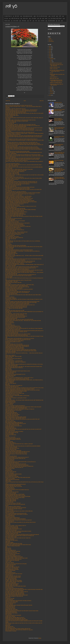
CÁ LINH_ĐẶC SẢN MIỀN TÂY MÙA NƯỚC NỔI (14, 596)
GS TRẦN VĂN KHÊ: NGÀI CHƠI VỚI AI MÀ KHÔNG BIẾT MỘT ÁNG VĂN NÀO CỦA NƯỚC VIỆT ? (23, 429)
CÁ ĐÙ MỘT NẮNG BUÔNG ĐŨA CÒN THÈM (14, 544)
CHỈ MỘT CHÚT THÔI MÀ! (10, 616)
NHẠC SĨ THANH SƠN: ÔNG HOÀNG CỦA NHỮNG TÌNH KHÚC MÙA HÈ (19, 105)
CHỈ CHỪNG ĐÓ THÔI (9, 373)
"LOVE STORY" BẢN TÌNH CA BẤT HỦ (12, 164)
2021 (50, 48)
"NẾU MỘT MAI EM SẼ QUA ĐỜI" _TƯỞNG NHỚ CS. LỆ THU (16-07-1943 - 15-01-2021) (22, 147)
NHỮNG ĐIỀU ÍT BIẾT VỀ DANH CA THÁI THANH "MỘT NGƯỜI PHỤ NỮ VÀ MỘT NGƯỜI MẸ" (23, 158)
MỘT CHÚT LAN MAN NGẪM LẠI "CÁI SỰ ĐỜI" (14, 557)
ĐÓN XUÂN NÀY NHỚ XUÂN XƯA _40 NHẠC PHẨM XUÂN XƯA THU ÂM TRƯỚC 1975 (21, 142)
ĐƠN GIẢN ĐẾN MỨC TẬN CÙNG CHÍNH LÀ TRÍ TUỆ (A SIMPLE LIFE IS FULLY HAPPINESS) (23, 241)
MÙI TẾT (7, 506)
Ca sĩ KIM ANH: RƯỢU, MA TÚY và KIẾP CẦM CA (14, 341)
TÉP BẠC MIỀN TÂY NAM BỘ (11, 631)
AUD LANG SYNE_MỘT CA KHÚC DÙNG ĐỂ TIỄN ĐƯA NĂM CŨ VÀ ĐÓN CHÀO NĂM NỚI (22, 535)
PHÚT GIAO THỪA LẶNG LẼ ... (11, 383)
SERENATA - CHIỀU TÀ (10, 363)
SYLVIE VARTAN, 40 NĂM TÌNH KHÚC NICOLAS (14, 588)
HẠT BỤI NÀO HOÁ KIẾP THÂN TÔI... (12, 463)
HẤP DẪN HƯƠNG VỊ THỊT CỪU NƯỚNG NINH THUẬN (16, 586)
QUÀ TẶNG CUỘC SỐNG (56, 18)
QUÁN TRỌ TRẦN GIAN (10, 460)
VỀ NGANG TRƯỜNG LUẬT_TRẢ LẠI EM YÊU (14, 344)
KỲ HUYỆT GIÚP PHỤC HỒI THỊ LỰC (12, 448)
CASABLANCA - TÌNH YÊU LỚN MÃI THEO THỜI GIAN (15, 109)
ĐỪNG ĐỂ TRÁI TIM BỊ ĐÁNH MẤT (12, 528)
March (51, 90)
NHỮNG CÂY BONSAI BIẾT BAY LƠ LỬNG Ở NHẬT (15, 494)
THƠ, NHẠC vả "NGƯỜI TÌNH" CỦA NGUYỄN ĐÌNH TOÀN (16, 408)
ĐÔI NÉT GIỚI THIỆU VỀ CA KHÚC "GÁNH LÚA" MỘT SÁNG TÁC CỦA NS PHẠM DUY (21, 183)
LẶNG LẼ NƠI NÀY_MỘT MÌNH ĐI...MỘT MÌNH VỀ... (15, 367)
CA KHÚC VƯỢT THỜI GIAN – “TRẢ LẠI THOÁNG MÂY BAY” (17, 232)
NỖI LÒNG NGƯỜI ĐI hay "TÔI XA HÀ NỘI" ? (14, 410)
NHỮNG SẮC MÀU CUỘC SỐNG (11, 610)
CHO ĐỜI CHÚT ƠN (9, 405)
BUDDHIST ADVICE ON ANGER (11, 447)
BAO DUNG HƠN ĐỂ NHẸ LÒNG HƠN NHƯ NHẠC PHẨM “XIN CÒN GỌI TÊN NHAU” (21, 111)
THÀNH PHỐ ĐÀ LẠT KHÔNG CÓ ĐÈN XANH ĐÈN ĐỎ (15, 519)
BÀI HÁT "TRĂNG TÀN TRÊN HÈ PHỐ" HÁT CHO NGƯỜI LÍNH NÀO (18, 340)
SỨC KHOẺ (16, 21)
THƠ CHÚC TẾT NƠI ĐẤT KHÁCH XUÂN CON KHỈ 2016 (16, 508)
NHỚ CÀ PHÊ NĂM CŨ (10, 521)
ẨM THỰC (17, 16)
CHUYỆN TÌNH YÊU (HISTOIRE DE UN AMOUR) (14, 224)
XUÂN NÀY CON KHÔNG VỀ (11, 122)
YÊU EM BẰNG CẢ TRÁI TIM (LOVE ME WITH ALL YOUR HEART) (18, 223)
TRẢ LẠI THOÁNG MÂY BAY (11, 603)
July (51, 60)
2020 (50, 49)
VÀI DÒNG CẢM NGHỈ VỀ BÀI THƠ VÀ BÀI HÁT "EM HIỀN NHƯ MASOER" (19, 289)
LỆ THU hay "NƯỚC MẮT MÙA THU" (12, 387)
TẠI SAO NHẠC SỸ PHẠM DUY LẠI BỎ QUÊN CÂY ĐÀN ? (16, 398)
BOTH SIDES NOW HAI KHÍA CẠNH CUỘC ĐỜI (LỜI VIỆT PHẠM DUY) (18, 200)
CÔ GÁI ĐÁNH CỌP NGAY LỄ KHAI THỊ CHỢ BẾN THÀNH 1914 (17, 490)
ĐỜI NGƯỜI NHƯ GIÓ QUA (10, 401)
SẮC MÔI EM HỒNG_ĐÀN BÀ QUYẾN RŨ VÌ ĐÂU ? (15, 349)
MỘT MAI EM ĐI (8, 324)
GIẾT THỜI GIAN (8, 614)
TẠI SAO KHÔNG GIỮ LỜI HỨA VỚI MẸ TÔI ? (14, 392)
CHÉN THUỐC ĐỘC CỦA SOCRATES (12, 480)
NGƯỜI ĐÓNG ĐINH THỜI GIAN (11, 253)
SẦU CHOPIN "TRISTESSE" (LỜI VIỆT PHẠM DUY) (15, 172)
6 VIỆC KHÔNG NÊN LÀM (10, 606)
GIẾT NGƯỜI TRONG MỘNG (11, 252)
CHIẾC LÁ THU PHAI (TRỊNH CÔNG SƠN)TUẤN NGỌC (16, 214)
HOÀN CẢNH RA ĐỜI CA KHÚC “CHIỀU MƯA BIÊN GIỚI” (16, 170)
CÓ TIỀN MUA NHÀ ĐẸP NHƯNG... (12, 540)
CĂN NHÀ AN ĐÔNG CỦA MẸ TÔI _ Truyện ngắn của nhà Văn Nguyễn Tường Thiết (20, 125)
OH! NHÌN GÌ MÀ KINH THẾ (10, 565)
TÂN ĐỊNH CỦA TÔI (58, 103)
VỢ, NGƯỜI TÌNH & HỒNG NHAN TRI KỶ (13, 556)
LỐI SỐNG (34, 18)
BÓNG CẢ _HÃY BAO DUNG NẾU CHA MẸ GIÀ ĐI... (15, 213)
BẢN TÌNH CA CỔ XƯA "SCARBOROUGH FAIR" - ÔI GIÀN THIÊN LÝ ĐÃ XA (19, 378)
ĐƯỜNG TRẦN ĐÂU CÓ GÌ (10, 402)
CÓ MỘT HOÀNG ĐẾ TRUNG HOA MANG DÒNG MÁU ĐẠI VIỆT (17, 345)
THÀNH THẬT (8, 525)
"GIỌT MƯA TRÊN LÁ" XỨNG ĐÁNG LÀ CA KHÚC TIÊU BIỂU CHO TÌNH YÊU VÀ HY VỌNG (22, 148)
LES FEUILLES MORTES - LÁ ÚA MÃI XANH (14, 195)
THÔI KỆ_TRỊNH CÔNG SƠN (11, 428)
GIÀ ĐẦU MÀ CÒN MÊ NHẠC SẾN (12, 333)
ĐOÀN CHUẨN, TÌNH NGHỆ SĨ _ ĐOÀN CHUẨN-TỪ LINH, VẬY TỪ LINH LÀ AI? (20, 194)
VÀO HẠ (51, 73)
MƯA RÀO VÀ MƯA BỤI (10, 512)
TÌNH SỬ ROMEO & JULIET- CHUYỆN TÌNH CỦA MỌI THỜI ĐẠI (17, 379)
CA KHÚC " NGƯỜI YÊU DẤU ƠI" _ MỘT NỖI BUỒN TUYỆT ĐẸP (17, 287)
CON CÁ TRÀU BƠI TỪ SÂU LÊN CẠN (12, 554)
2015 (50, 56)
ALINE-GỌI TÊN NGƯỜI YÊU (11, 372)
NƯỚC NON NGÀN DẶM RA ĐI (11, 413)
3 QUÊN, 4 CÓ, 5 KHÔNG (10, 479)
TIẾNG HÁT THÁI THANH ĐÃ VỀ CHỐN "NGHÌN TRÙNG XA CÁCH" (18, 371)
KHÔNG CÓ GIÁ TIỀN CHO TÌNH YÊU (12, 567)
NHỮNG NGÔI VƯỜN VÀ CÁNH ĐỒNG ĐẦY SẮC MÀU (15, 619)
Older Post (41, 101)
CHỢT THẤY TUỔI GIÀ (10, 420)
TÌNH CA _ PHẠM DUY (10, 404)
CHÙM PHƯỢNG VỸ (54, 77)
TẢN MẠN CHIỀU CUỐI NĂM (11, 501)
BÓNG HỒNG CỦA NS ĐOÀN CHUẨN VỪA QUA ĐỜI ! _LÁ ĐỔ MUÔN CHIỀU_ (20, 285)
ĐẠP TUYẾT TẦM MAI (9, 510)
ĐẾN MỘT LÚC (8, 284)
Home (25, 101)
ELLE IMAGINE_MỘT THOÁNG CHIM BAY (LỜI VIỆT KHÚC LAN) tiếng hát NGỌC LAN (21, 182)
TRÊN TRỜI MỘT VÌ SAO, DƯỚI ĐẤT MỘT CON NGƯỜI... (16, 464)
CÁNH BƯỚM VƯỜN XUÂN (10, 375)
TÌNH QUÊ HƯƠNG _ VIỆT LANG (12, 281)
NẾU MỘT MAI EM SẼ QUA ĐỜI (11, 318)
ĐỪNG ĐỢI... (8, 240)
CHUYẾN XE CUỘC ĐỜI (10, 231)
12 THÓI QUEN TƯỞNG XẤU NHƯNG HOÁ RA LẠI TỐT (16, 424)
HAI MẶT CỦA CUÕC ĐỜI (10, 430)
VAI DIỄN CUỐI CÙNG (9, 566)
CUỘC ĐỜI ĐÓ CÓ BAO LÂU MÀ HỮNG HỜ (13, 359)
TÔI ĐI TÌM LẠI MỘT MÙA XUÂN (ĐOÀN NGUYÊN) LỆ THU (16, 306)
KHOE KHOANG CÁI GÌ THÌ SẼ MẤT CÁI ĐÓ (14, 529)
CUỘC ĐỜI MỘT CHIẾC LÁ (10, 443)
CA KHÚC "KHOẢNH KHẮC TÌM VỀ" (12, 116)
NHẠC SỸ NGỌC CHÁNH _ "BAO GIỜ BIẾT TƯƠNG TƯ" (16, 418)
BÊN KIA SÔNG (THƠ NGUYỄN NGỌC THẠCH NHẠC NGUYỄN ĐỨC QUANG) (20, 201)
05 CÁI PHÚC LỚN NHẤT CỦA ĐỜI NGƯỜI (13, 451)
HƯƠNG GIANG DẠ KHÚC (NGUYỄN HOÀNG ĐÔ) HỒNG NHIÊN (17, 151)
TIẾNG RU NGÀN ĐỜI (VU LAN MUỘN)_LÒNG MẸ (15, 211)
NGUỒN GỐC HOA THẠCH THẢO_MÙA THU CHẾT (15, 311)
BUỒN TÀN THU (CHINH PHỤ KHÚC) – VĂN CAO (15, 263)
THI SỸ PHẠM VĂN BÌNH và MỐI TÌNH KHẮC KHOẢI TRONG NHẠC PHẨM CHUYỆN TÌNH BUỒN (23, 407)
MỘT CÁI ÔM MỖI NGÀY (10, 516)
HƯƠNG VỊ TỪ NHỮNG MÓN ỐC (56, 83)
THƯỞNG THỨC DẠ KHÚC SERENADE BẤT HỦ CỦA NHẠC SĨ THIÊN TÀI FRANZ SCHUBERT (23, 193)
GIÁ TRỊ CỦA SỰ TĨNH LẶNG (11, 435)
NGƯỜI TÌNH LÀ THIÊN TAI (10, 355)
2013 (50, 95)
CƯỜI (60, 16)
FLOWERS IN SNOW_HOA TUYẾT (12, 534)
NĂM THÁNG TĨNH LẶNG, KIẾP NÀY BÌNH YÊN (14, 238)
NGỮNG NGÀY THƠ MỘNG (10, 352)
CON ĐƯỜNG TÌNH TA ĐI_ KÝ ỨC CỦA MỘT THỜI (15, 393)
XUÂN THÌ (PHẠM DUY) (10, 181)
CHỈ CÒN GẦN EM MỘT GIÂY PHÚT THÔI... (13, 327)
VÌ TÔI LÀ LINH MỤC (9, 117)
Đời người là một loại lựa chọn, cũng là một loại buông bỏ (16, 484)
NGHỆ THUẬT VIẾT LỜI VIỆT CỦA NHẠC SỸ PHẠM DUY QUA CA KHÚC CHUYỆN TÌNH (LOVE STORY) (24, 388)
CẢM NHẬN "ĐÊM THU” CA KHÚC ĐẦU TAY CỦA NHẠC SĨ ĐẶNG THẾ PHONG (20, 187)
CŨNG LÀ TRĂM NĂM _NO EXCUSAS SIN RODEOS (15, 225)
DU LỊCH (6, 18)
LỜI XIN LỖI (8, 455)
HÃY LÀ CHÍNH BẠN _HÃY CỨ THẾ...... (13, 237)
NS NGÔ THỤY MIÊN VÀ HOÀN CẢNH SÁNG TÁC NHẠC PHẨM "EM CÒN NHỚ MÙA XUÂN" (22, 302)
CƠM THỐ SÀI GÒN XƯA (10, 489)
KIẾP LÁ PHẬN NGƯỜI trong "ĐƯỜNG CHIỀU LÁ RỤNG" (16, 417)
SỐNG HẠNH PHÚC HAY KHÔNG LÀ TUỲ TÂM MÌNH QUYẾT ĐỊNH (18, 497)
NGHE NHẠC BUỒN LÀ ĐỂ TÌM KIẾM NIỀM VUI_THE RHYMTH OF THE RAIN (20, 339)
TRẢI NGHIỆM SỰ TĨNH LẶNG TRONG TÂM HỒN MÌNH (16, 246)
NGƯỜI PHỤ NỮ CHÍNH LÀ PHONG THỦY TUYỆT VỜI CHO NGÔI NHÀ (19, 520)
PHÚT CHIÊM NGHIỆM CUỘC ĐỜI (12, 433)
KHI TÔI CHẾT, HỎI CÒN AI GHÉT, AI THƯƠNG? (14, 432)
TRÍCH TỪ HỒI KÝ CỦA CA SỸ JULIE (12, 395)
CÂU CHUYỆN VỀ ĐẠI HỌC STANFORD (13, 551)
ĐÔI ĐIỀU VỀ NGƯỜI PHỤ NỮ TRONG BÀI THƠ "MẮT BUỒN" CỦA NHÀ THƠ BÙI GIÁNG (22, 611)
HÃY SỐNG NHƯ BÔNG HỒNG (11, 290)
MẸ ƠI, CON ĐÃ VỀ (9, 360)
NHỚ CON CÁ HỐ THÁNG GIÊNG (12, 602)
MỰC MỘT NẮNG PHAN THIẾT (11, 579)
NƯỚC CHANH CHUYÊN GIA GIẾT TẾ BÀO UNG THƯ (15, 458)
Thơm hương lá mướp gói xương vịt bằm (13, 546)
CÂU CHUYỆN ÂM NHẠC (42, 16)
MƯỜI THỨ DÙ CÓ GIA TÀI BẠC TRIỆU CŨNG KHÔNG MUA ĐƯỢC (18, 477)
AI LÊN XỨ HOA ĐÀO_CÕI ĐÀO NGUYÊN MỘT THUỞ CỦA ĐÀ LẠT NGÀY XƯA (20, 305)
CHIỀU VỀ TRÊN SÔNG (10, 411)
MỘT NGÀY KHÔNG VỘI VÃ (11, 550)
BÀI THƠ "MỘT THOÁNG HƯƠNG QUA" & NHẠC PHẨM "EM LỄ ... (57, 71)
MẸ (40, 18)
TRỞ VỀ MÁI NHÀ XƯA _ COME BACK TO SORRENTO (16, 362)
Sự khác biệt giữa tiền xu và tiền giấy (12, 569)
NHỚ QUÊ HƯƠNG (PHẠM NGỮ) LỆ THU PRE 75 (15, 204)
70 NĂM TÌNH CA (8, 16)
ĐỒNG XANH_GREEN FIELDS (11, 207)
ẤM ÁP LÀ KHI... (8, 548)
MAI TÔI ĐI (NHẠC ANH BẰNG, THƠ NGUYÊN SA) (15, 230)
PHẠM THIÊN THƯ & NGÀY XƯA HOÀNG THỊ (14, 386)
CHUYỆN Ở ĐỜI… (9, 470)
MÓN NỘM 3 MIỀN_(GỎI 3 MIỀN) (12, 585)
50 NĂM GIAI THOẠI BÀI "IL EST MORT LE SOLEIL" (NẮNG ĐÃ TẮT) (18, 197)
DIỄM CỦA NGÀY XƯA (10, 377)
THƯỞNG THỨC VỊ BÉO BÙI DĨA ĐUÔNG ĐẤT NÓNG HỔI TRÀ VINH (18, 545)
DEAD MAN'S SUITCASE (10, 517)
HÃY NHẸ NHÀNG (9, 491)
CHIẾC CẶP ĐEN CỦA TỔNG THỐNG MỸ (13, 507)
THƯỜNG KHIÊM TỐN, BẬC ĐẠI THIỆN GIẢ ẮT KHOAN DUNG (17, 465)
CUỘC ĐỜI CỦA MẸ (9, 442)
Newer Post (8, 101)
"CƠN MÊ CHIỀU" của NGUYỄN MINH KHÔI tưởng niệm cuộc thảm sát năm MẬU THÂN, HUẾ (22, 419)
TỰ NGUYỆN (8, 523)
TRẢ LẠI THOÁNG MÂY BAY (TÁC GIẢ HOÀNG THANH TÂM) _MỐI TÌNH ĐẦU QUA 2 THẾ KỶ (23, 144)
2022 (50, 46)
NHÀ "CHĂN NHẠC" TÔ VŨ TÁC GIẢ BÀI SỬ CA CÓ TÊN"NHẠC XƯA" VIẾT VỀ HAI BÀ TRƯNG (23, 155)
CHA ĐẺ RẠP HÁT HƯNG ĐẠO (11, 530)
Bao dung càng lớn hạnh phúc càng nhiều (13, 438)
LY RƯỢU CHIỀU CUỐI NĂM (11, 500)
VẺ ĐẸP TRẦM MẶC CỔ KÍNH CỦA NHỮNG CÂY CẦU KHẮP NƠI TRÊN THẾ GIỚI (20, 522)
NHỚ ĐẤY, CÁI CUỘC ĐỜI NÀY (11, 456)
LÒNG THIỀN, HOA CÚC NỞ (11, 239)
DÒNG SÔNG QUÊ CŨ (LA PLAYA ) (12, 179)
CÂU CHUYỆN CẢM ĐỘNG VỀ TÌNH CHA (13, 439)
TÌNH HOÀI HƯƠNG (9, 397)
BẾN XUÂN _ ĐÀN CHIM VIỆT (11, 186)
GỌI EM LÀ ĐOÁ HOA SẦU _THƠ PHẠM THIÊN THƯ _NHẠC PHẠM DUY (19, 262)
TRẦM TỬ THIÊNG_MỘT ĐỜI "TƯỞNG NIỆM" (14, 582)
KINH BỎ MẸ (8, 343)
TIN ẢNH (43, 21)
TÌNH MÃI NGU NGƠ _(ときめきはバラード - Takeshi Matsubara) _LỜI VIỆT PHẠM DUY (21, 110)
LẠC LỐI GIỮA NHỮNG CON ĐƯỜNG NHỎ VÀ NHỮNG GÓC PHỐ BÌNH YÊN (20, 536)
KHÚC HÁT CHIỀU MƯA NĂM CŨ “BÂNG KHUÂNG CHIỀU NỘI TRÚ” (18, 629)
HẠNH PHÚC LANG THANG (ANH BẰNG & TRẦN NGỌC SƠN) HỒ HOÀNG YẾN (20, 261)
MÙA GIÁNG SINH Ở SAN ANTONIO (12, 584)
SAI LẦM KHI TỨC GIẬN (10, 599)
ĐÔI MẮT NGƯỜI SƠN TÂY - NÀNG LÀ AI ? (13, 229)
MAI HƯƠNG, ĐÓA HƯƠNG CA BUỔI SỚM (13, 185)
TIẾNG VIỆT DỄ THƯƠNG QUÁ (11, 612)
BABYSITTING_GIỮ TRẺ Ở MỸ (11, 553)
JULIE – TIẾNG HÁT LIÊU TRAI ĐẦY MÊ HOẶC (14, 308)
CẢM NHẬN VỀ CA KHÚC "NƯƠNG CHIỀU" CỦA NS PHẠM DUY (17, 346)
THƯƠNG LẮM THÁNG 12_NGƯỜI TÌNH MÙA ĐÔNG (15, 317)
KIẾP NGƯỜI (8, 440)
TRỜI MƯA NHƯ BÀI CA (10, 461)
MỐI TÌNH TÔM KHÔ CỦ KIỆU (11, 449)
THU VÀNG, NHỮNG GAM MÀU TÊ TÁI (13, 326)
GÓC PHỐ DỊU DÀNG (9, 587)
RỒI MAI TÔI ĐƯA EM (9, 322)
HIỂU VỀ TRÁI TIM (15, 18)
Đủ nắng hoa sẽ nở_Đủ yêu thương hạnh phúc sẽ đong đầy (16, 564)
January (52, 93)
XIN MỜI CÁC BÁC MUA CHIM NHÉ (12, 492)
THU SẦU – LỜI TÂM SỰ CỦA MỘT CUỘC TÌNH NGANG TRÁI (17, 203)
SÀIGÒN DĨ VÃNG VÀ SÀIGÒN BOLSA (13, 518)
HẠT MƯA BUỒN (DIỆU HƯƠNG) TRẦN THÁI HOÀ (15, 233)
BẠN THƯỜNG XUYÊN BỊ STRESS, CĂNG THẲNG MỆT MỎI (17, 286)
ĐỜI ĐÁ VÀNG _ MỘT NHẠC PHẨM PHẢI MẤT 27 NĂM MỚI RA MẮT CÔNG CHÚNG (21, 351)
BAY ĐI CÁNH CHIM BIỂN (10, 220)
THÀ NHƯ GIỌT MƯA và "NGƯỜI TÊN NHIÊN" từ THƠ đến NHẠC (17, 396)
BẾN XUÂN (7, 385)
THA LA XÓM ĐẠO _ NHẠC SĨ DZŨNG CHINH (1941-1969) (16, 314)
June (51, 62)
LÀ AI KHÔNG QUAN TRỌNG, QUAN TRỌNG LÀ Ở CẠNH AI (17, 514)
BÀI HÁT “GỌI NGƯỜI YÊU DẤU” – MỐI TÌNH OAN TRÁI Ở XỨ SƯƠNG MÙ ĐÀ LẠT (21, 268)
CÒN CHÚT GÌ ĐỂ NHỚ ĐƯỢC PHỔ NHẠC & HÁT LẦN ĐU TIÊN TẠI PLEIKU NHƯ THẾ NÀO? (23, 390)
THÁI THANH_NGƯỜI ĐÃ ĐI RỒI (11, 365)
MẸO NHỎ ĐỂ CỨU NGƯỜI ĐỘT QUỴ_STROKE (59, 110)
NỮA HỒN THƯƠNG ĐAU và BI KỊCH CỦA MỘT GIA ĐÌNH (16, 391)
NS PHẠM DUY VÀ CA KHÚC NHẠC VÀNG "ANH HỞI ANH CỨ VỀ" (18, 291)
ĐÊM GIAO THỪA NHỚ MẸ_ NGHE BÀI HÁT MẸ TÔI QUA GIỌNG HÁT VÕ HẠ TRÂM (21, 303)
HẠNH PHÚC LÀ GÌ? (9, 242)
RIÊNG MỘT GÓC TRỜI (54, 79)
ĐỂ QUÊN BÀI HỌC (9, 471)
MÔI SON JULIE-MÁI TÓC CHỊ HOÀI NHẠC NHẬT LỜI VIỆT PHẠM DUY (19, 276)
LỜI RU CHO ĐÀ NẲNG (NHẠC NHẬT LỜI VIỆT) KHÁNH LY (16, 212)
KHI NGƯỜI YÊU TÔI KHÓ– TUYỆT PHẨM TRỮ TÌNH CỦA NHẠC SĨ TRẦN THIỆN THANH (22, 267)
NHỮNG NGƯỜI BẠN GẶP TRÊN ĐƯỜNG (13, 485)
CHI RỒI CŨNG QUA (9, 600)
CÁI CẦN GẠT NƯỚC (9, 249)
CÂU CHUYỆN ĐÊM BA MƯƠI (11, 475)
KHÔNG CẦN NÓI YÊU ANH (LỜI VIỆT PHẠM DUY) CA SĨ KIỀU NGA (18, 226)
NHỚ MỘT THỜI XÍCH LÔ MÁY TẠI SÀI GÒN (14, 486)
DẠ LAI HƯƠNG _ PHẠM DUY (11, 298)
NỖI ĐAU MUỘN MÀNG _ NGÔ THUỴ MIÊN (13, 356)
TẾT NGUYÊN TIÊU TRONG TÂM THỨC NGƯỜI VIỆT (15, 504)
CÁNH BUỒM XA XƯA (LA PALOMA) (12, 222)
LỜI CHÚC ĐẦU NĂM (9, 502)
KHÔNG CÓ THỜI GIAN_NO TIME (12, 527)
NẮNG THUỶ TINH (9, 358)
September (52, 59)
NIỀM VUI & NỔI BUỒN (10, 539)
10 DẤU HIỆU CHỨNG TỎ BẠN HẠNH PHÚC (14, 426)
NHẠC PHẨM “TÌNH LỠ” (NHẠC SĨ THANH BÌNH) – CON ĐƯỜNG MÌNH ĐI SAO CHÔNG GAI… (23, 251)
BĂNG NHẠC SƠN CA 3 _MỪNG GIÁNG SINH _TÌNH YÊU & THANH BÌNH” (19, 169)
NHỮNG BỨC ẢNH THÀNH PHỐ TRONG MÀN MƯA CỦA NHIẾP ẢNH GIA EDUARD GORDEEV (23, 446)
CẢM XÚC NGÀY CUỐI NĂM (11, 493)
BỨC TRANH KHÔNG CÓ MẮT (11, 537)
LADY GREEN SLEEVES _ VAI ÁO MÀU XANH (14, 361)
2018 (50, 51)
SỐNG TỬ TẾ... (8, 243)
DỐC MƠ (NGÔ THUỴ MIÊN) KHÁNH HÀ (13, 228)
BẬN (6, 547)
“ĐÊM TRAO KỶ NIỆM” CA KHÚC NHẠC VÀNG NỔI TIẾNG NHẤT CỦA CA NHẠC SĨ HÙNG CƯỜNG (24, 178)
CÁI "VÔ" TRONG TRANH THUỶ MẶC (12, 425)
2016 (50, 54)
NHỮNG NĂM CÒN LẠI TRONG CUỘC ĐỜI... (14, 283)
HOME (50, 39)
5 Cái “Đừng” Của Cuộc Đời (10, 437)
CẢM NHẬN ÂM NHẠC (28, 16)
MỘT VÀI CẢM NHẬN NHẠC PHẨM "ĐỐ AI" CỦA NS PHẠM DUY (17, 293)
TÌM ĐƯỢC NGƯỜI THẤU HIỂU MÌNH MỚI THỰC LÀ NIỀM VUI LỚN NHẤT (19, 444)
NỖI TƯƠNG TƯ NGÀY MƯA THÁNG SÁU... (13, 234)
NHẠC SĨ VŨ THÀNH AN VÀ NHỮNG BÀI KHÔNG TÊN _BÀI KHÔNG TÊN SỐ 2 (20, 132)
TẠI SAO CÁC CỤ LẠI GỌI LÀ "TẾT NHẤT (13, 503)
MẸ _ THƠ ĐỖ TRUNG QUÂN (11, 578)
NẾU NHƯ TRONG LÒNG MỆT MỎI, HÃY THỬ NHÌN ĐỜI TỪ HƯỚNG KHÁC (19, 466)
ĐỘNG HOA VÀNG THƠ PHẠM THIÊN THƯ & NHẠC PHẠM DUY (17, 269)
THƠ (36, 21)
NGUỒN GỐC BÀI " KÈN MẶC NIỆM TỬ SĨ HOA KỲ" (15, 618)
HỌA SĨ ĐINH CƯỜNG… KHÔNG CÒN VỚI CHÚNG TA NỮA (16, 558)
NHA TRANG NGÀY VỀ (10, 123)
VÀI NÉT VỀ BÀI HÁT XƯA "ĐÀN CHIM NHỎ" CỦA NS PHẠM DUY (17, 184)
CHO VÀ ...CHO (8, 561)
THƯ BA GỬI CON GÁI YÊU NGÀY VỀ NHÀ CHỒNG (15, 498)
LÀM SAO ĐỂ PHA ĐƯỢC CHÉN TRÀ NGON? (14, 574)
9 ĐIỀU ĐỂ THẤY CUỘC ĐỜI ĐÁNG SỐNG (13, 532)
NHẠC (46, 18)
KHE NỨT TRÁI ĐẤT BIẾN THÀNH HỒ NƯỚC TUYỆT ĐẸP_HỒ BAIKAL (18, 601)
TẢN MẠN (24, 21)
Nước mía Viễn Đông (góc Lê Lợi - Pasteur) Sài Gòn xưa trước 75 (17, 457)
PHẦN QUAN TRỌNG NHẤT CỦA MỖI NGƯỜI (14, 288)
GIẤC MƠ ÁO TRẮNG (9, 542)
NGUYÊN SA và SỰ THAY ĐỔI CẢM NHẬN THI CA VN (15, 374)
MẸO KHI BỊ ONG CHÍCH (10, 468)
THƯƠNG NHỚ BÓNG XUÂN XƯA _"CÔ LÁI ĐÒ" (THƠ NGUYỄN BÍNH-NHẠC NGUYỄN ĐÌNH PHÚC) (24, 136)
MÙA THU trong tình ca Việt (10, 421)
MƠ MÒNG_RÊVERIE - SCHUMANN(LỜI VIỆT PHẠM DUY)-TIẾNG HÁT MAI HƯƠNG (21, 202)
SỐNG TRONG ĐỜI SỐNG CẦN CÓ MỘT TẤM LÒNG (56, 65)
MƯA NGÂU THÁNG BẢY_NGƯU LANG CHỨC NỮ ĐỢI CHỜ (17, 335)
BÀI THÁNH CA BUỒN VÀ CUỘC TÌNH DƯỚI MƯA (15, 315)
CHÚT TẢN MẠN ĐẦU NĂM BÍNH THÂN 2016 (14, 509)
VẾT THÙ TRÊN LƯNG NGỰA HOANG (12, 415)
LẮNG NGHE (8, 541)
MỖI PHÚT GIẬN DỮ (9, 604)
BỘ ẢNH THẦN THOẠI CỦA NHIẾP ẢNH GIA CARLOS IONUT (17, 595)
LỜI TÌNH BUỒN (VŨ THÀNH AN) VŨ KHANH (14, 219)
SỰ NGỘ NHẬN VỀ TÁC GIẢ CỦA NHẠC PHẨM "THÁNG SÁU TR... (56, 81)
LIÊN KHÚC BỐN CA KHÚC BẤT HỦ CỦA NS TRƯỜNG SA (16, 316)
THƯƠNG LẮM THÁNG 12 (10, 607)
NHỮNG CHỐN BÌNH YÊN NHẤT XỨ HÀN (13, 576)
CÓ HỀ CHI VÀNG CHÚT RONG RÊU (12, 560)
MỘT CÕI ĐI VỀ (8, 369)
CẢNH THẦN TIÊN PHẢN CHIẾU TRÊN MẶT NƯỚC (15, 594)
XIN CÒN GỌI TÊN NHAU (10, 325)
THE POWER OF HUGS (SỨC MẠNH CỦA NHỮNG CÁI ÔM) (16, 620)
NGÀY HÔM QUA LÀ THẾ (10, 254)
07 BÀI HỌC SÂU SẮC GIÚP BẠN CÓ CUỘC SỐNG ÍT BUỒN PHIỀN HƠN (19, 511)
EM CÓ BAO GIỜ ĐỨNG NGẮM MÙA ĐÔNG (13, 474)
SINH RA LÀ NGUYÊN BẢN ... (11, 555)
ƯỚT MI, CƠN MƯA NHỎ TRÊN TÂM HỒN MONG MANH (16, 127)
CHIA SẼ (53, 16)
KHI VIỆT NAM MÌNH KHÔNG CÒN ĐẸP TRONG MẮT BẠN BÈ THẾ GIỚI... (19, 605)
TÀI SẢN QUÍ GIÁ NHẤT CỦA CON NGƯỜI (13, 615)
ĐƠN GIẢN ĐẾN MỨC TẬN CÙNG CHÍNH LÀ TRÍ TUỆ (15, 495)
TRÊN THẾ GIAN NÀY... (10, 627)
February (52, 92)
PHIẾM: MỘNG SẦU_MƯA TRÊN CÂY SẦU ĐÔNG (15, 347)
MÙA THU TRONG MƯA (10, 323)
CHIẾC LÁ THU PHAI (54, 69)
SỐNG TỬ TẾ (8, 597)
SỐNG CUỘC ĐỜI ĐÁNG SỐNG (11, 294)
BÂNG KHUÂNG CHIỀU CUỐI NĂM (12, 499)
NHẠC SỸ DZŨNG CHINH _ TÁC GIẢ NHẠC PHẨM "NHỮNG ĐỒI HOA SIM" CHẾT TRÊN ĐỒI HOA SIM (24, 400)
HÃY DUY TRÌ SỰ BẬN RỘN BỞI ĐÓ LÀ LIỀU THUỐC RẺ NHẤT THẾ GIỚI (19, 250)
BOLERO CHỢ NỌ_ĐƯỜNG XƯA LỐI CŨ (13, 342)
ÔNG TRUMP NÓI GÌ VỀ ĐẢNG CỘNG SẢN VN (14, 423)
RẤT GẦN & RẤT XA (9, 575)
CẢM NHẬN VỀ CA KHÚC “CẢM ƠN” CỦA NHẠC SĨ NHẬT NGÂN (17, 304)
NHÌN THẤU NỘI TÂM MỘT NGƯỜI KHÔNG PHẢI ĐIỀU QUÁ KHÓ (18, 452)
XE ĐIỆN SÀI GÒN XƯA (10, 488)
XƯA (59, 21)
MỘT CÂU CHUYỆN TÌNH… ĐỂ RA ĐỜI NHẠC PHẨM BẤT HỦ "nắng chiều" (19, 630)
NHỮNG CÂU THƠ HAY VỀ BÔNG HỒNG (13, 577)
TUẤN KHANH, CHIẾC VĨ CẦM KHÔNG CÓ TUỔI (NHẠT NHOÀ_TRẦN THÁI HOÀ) (20, 120)
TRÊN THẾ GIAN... (9, 244)
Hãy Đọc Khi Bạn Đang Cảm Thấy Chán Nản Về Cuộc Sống (16, 454)
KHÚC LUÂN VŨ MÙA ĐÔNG (11, 583)
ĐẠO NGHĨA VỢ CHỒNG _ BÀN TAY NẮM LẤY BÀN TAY (16, 526)
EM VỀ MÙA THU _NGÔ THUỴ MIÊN (12, 173)
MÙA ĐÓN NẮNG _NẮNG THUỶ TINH (12, 174)
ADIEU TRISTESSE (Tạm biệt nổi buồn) (13, 205)
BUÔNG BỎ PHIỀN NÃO (10, 427)
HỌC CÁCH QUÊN (9, 277)
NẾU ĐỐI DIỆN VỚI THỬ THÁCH (11, 613)
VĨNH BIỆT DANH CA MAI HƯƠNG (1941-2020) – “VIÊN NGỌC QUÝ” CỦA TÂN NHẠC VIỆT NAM (23, 321)
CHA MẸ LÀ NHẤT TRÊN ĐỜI (11, 472)
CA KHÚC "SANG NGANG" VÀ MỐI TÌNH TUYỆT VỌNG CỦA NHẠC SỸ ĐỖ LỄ (20, 389)
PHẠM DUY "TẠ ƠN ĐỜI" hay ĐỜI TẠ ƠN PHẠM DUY (15, 406)
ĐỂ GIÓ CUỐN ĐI (9, 370)
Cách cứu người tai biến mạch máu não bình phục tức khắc (16, 513)
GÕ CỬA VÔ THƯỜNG (10, 434)
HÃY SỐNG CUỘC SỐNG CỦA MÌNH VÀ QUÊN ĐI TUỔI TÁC (17, 592)
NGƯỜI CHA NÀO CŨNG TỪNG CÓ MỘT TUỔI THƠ (56, 85)
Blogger (40, 638)
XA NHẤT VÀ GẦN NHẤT (10, 235)
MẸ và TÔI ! (8, 309)
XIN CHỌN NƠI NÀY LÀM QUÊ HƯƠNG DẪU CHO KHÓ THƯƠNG (18, 188)
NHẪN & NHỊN (8, 481)
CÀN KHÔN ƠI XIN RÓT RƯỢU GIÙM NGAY (14, 559)
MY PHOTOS (51, 41)
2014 (50, 57)
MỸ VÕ (11, 7)
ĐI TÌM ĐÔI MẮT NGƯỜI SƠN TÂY (12, 414)
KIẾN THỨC (25, 18)
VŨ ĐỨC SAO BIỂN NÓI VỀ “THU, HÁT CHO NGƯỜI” (15, 221)
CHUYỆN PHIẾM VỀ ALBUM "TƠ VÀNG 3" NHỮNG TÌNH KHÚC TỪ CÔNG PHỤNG (21, 350)
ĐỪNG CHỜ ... (8, 625)
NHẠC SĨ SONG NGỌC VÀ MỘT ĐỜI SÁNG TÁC (14, 467)
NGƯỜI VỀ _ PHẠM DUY (10, 297)
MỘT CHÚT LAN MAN (9, 473)
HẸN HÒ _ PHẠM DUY (10, 382)
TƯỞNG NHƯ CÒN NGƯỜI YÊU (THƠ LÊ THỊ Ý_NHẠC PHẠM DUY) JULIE (19, 198)
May (51, 87)
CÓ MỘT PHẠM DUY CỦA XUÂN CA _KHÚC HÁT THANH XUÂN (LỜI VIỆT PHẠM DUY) (21, 139)
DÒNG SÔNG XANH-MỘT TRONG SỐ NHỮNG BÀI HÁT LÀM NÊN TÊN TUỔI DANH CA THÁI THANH (24, 364)
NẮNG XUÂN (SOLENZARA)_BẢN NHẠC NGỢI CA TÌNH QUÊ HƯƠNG (18, 280)
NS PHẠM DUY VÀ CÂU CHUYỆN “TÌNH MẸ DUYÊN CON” (16, 307)
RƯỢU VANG (7, 21)
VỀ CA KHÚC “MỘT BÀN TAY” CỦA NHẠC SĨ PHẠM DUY (16, 192)
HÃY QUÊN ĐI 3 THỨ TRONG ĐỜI (12, 568)
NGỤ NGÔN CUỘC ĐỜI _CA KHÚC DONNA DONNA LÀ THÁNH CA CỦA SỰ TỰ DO (21, 206)
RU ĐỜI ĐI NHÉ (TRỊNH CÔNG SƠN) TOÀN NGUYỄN (15, 209)
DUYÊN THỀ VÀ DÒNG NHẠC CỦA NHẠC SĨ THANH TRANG (17, 121)
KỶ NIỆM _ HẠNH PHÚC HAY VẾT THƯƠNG (14, 581)
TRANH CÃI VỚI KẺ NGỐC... (11, 570)
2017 (50, 53)
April (51, 89)
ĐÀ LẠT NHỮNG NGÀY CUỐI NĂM (12, 476)
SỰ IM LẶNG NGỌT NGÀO (10, 609)
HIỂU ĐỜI (7, 436)
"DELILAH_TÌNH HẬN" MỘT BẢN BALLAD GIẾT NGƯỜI (16, 112)
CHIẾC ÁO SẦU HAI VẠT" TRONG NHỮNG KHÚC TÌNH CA (16, 453)
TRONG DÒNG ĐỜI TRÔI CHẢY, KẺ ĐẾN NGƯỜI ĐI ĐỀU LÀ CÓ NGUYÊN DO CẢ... (21, 462)
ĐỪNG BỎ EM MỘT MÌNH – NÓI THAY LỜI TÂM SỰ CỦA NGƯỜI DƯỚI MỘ (19, 319)
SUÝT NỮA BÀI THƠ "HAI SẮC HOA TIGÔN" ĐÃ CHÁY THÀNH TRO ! (18, 538)
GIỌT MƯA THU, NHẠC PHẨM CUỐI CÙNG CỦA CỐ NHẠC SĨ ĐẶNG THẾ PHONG (21, 210)
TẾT (30, 21)
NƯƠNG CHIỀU (8, 399)
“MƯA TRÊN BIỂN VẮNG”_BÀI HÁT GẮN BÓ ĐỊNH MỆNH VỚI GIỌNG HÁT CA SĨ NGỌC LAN (22, 126)
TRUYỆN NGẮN (51, 21)
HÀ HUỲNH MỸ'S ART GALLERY (56, 63)
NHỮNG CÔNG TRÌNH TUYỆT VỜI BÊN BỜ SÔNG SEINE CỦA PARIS (18, 531)
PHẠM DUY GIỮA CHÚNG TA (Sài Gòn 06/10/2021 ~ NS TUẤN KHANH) (19, 196)
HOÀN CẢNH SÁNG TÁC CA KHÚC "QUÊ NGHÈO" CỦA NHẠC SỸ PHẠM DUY (20, 409)
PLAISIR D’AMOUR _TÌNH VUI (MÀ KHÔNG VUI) (14, 177)
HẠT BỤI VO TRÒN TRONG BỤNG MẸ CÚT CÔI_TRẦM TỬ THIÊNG (18, 334)
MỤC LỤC (51, 40)
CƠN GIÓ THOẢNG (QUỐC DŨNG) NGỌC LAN (14, 215)
